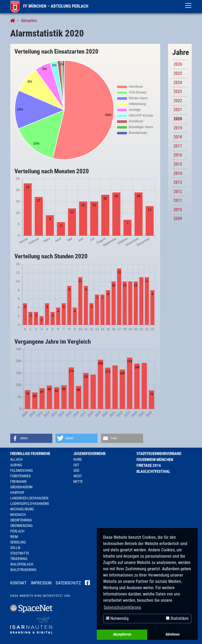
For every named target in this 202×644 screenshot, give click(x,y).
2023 (178, 91)
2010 (178, 210)
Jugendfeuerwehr (89, 454)
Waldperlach (22, 564)
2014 (178, 173)
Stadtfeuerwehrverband (159, 454)
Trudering (19, 559)
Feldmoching (22, 470)
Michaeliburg (22, 509)
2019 (178, 128)
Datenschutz (68, 583)
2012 (178, 192)
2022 (178, 101)
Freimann (18, 481)
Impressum (41, 583)
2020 (178, 119)
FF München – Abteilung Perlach (49, 6)
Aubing (16, 465)
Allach (16, 459)
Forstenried (21, 476)
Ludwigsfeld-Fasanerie (30, 504)
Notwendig (117, 618)
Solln (15, 548)
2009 (178, 219)
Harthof (17, 493)
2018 (178, 137)
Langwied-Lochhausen (29, 498)
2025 (178, 73)
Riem (14, 537)
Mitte (78, 481)
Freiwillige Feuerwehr (30, 454)
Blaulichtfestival (153, 472)
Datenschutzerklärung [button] (122, 607)
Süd (76, 470)
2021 (178, 110)
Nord (78, 459)
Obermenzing (21, 526)
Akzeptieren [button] (122, 634)
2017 (178, 146)
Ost (76, 465)
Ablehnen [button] (173, 634)
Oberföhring (21, 520)
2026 (178, 64)
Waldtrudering (23, 570)
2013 (178, 182)
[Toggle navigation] (188, 6)
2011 (178, 200)
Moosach (18, 515)
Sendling (18, 542)
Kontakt (18, 583)
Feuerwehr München (155, 460)
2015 (178, 164)
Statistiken (177, 618)
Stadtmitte (20, 553)
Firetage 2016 (149, 465)
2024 (178, 83)
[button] (31, 438)
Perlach (17, 531)
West (78, 476)
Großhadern (21, 487)
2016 (178, 155)
